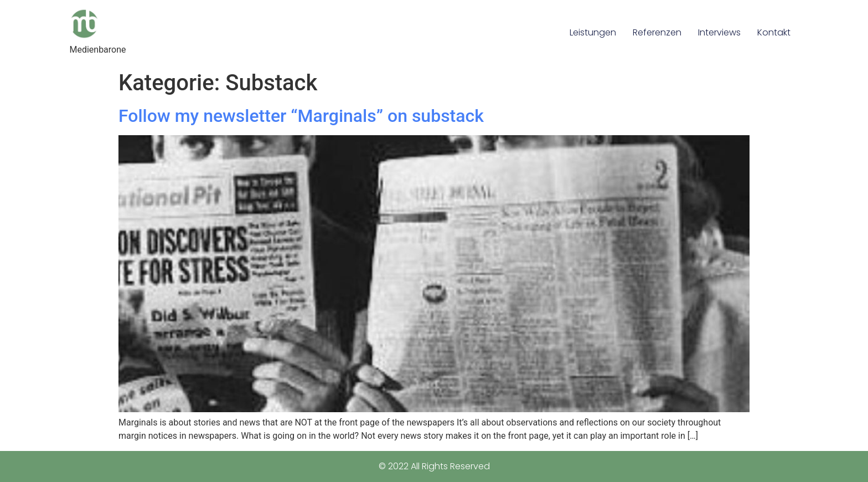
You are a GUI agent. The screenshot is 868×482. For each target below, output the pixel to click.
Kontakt (774, 32)
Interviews (719, 32)
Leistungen (593, 32)
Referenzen (657, 32)
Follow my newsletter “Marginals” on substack (301, 116)
